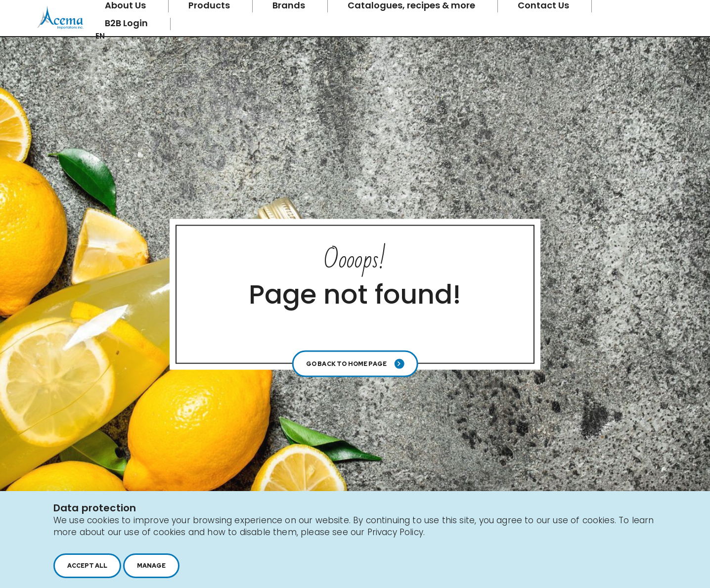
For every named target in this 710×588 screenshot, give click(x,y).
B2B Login (127, 23)
